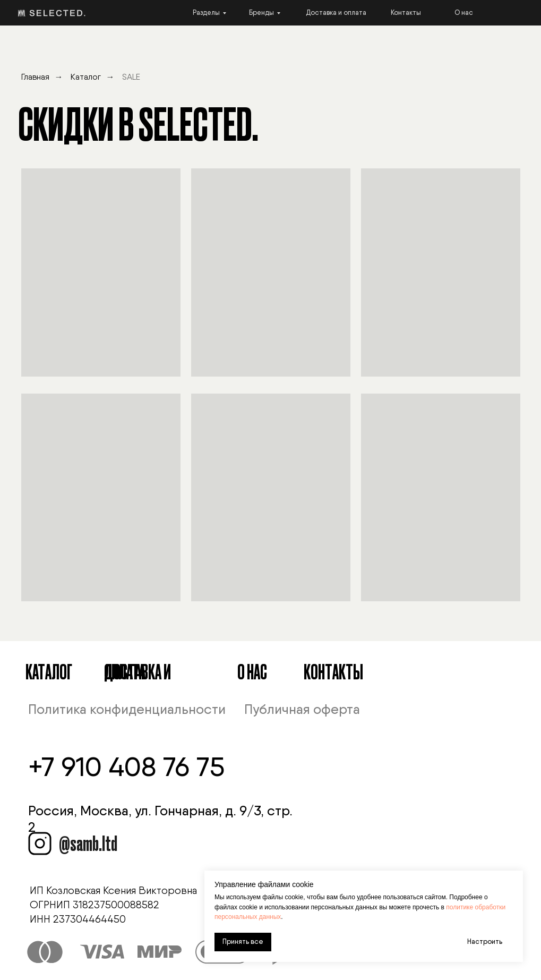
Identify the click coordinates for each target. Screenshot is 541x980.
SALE (131, 77)
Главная (35, 77)
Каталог (86, 77)
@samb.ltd (88, 842)
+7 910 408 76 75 (126, 766)
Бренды (261, 12)
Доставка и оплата (336, 12)
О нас (464, 12)
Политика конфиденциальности (127, 709)
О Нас (252, 671)
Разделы (206, 12)
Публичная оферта (302, 709)
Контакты (406, 12)
